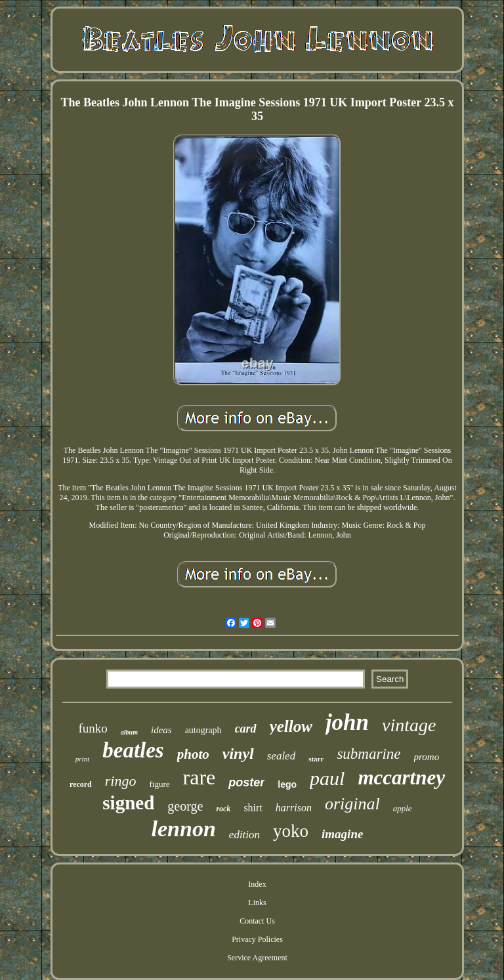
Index (257, 884)
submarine (368, 754)
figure (159, 784)
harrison (294, 808)
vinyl (238, 754)
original (352, 804)
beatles (133, 750)
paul (327, 778)
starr (316, 759)
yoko (291, 831)
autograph (203, 730)
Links (257, 903)
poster (246, 782)
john (347, 722)
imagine (342, 834)
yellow (291, 726)
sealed (281, 756)
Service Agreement (257, 958)
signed (128, 803)
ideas (161, 730)
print (82, 759)
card (246, 729)
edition (244, 835)
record (81, 784)
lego (287, 784)
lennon (184, 829)
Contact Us (257, 921)
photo (193, 754)
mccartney (401, 778)
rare (199, 777)
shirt (253, 808)
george (185, 806)
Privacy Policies (257, 939)
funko (93, 728)
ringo (121, 781)
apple (403, 808)
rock (223, 809)
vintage (409, 725)
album (129, 732)
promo (427, 757)
